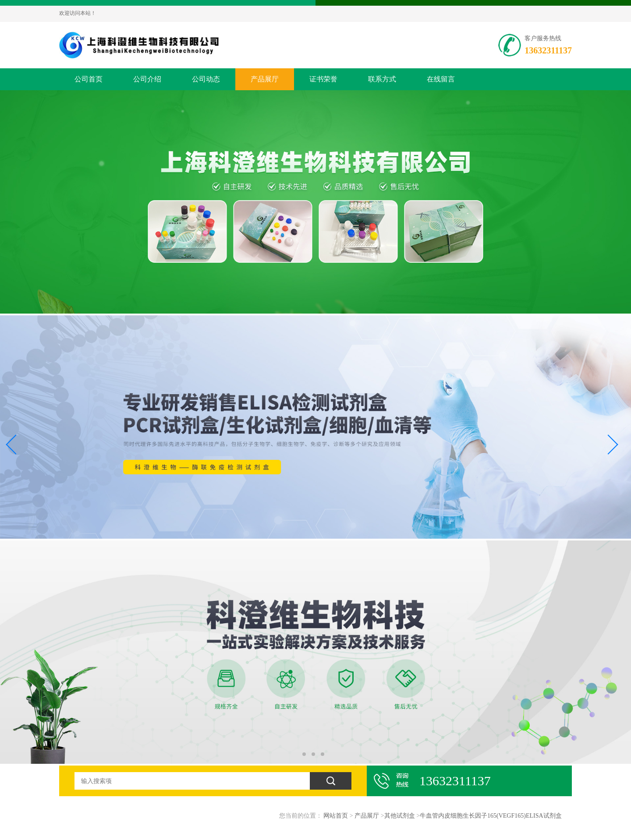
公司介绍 (147, 79)
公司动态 (206, 79)
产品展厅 (265, 79)
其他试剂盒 (400, 816)
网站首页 (336, 816)
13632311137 (548, 50)
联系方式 (382, 79)
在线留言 (441, 79)
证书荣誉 (323, 79)
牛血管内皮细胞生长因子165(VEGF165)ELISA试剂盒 (491, 816)
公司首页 (89, 79)
